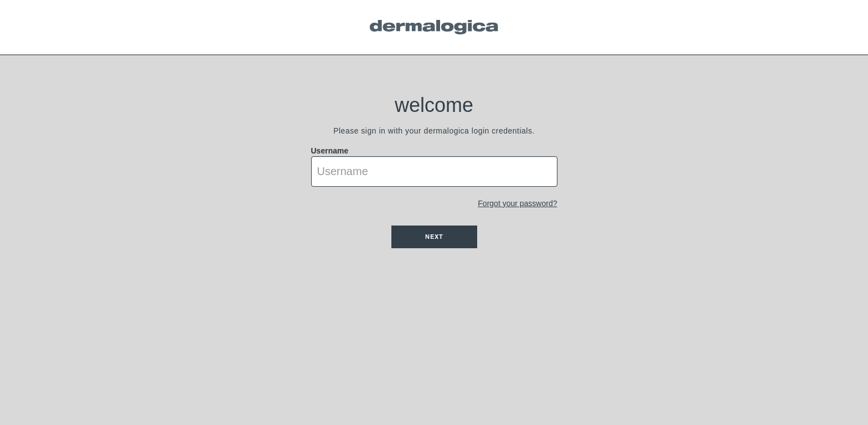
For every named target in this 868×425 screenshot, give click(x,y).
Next (434, 237)
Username (330, 151)
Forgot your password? (517, 203)
